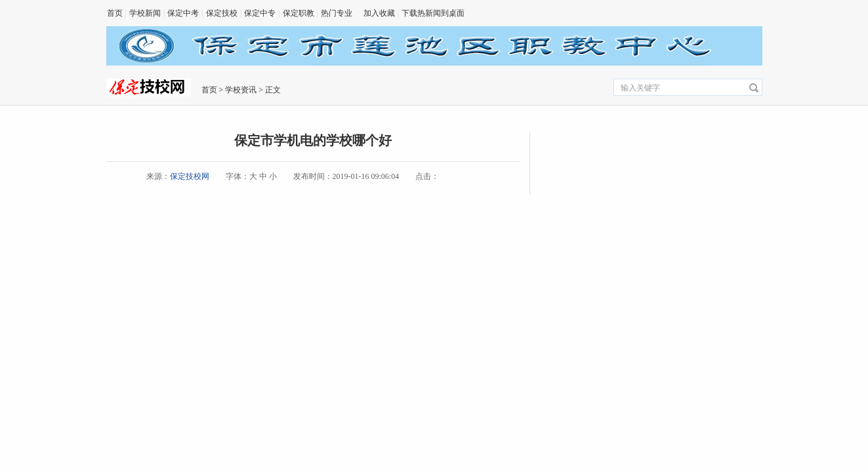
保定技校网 (190, 176)
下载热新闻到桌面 (433, 13)
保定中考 (183, 13)
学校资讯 (241, 90)
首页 (115, 13)
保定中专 (260, 13)
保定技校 (222, 13)
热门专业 (337, 13)
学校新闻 (145, 13)
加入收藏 (379, 13)
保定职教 (299, 13)
